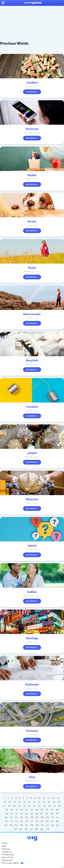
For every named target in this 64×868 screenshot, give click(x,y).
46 (42, 810)
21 (34, 802)
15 (5, 802)
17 (15, 802)
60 (57, 813)
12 (49, 798)
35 (44, 806)
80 (47, 821)
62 (11, 817)
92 (53, 825)
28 (9, 806)
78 (37, 821)
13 (53, 798)
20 (30, 802)
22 (39, 802)
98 (37, 829)
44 (32, 810)
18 (20, 802)
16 (10, 802)
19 (25, 802)
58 (47, 813)
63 (16, 817)
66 (32, 817)
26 (59, 802)
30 (19, 806)
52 (17, 813)
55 (32, 813)
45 (37, 810)
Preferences (7, 860)
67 (37, 817)
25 (54, 802)
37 (54, 806)
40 (12, 810)
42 (22, 810)
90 (43, 825)
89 (37, 825)
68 (42, 817)
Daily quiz (6, 849)
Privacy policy (8, 855)
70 (53, 817)
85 (16, 825)
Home (4, 843)
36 (49, 806)
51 (12, 813)
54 (27, 813)
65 (27, 817)
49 (57, 810)
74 (17, 821)
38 (60, 806)
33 (34, 806)
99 (42, 829)
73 (12, 821)
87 (27, 825)
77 (32, 821)
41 (17, 810)
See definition (32, 92)
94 (16, 829)
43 (27, 810)
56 (37, 813)
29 (14, 806)
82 (57, 821)
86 (22, 825)
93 (58, 825)
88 (32, 825)
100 (48, 829)
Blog (4, 846)
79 (42, 821)
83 (6, 825)
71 (58, 817)
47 (47, 810)
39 (7, 810)
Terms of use (7, 857)
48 (52, 810)
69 (48, 817)
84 (11, 825)
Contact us (7, 852)
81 (52, 821)
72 (7, 821)
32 (29, 806)
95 (21, 829)
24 (49, 802)
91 (48, 825)
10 (39, 798)
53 (22, 813)
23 (44, 802)
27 (4, 806)
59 (52, 813)
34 (39, 806)
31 (24, 806)
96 (26, 829)
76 (27, 821)
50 (7, 813)
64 (22, 817)
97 (31, 829)
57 (42, 813)
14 (58, 798)
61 (6, 817)
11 (44, 798)
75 (22, 821)
